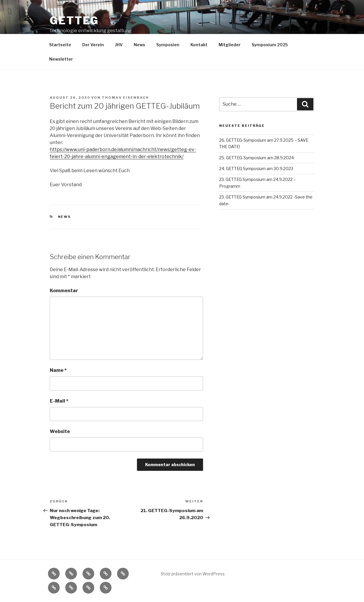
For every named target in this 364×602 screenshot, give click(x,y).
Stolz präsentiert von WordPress (193, 574)
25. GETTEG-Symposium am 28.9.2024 (256, 158)
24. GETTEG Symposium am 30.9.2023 (256, 169)
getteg (74, 20)
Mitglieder (230, 45)
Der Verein (93, 45)
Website (60, 431)
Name (58, 370)
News (139, 45)
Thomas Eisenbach (125, 98)
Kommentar (64, 291)
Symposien (168, 45)
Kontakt (199, 45)
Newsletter (61, 59)
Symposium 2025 (270, 45)
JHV (119, 45)
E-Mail (59, 401)
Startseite (60, 45)
